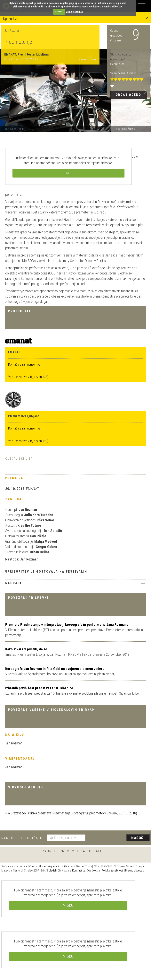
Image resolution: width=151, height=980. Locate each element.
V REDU (59, 11)
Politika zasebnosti (113, 871)
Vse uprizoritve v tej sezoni (26, 377)
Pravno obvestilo (135, 871)
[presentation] (119, 838)
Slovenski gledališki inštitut (54, 866)
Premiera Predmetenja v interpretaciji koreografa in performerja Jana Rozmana (67, 624)
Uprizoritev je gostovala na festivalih (75, 572)
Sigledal (51, 871)
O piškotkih (93, 871)
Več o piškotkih (74, 11)
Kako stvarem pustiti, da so (26, 649)
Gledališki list (19, 459)
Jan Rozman (14, 743)
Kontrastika (79, 871)
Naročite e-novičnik (22, 838)
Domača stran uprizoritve (24, 364)
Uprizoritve (75, 18)
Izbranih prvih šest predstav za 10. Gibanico (39, 688)
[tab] (75, 479)
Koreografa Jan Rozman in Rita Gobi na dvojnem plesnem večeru (55, 669)
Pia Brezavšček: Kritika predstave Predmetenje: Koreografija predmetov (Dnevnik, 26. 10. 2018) (71, 813)
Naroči (138, 838)
